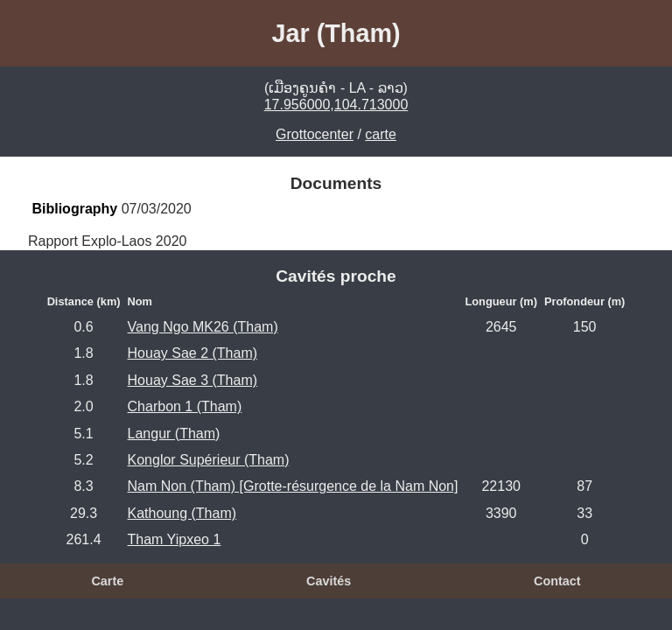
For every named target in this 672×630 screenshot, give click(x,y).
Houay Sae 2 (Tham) (193, 353)
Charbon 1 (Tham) (185, 406)
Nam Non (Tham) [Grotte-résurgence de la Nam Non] (293, 486)
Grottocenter (315, 134)
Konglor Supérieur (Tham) (209, 460)
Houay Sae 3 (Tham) (193, 380)
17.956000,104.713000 (336, 105)
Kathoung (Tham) (182, 513)
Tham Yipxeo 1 (175, 539)
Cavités (329, 581)
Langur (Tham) (174, 434)
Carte (107, 581)
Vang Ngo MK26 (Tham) (203, 327)
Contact (557, 581)
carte (381, 134)
